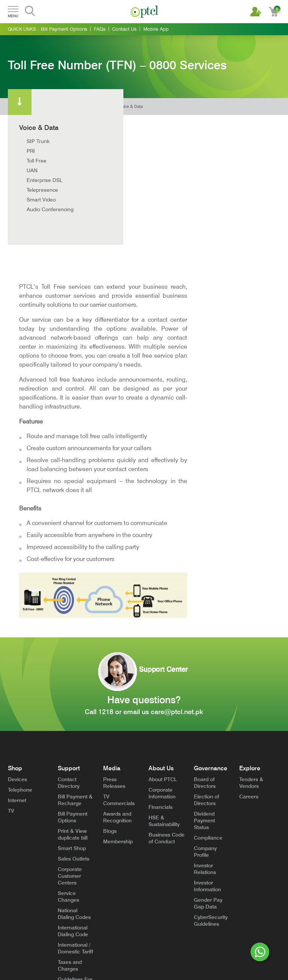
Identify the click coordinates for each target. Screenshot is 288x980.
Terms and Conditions (26, 939)
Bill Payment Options (64, 29)
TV (11, 655)
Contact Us (124, 29)
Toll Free (37, 161)
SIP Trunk (38, 141)
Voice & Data (131, 107)
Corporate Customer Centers (70, 720)
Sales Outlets (73, 703)
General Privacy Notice (68, 939)
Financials (160, 651)
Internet (17, 644)
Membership (118, 686)
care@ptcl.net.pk (177, 556)
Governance (211, 612)
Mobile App (156, 29)
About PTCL (163, 624)
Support (69, 612)
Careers (249, 641)
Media (112, 612)
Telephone (20, 634)
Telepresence (42, 190)
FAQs (100, 29)
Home (106, 107)
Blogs (110, 675)
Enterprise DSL (45, 180)
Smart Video (41, 200)
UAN (32, 170)
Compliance (208, 682)
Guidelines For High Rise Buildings (75, 830)
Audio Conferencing (50, 209)
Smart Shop (72, 692)
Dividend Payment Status (204, 665)
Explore (250, 612)
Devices (17, 624)
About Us (161, 612)
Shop (15, 612)
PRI (31, 151)
